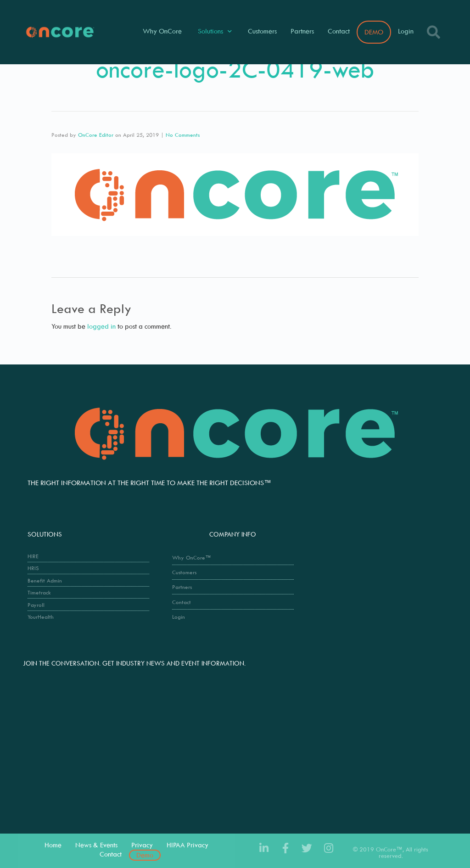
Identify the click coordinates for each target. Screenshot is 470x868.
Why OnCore (162, 31)
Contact (339, 31)
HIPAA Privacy (187, 845)
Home (53, 845)
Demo (145, 855)
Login (406, 31)
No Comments (183, 135)
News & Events (96, 845)
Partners (302, 31)
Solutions (215, 31)
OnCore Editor (96, 135)
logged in (101, 326)
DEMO (374, 32)
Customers (262, 31)
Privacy (142, 845)
